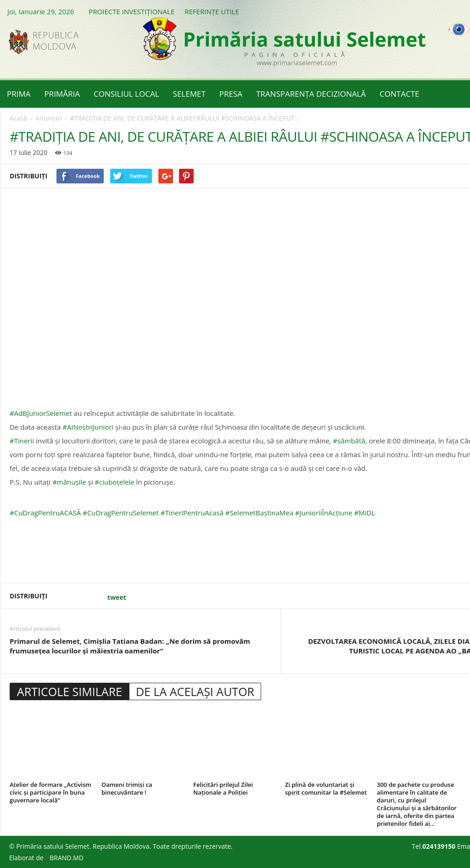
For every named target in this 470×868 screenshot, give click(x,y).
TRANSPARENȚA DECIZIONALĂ (311, 94)
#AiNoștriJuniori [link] (88, 427)
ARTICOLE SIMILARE (70, 691)
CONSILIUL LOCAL (126, 94)
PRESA (231, 94)
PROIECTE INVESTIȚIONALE (131, 11)
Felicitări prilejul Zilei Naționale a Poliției (223, 788)
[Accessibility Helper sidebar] (459, 29)
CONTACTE (399, 94)
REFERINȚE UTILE (212, 11)
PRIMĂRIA (62, 94)
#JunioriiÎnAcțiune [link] (324, 513)
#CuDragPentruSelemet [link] (121, 513)
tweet (117, 597)
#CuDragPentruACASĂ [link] (45, 513)
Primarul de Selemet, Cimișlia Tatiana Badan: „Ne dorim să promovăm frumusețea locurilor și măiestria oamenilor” (130, 646)
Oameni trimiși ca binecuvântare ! (127, 788)
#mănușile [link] (69, 482)
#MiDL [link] (365, 513)
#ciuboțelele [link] (114, 482)
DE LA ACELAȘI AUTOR (195, 691)
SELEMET (189, 94)
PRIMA (19, 94)
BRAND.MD (67, 858)
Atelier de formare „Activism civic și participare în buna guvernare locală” (50, 792)
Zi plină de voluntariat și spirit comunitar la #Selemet (326, 788)
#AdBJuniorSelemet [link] (41, 413)
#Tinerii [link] (22, 441)
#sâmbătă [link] (349, 441)
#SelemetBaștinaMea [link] (259, 513)
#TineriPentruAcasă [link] (192, 513)
